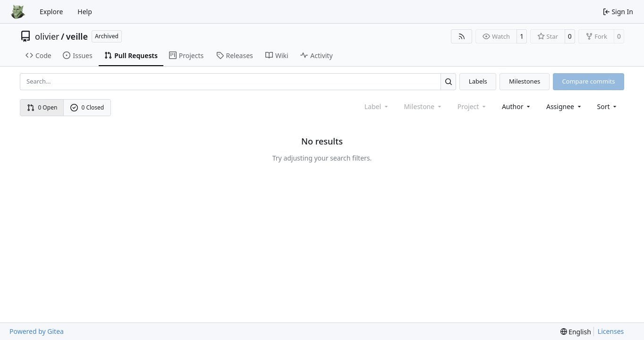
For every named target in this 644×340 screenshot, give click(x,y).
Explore (51, 12)
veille (77, 36)
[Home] (18, 12)
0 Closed (87, 107)
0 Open (42, 107)
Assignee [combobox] (564, 106)
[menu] (608, 106)
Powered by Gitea (37, 331)
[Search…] (448, 81)
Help (85, 12)
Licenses (611, 331)
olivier (47, 36)
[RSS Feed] (462, 36)
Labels (478, 81)
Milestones (525, 81)
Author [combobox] (517, 106)
